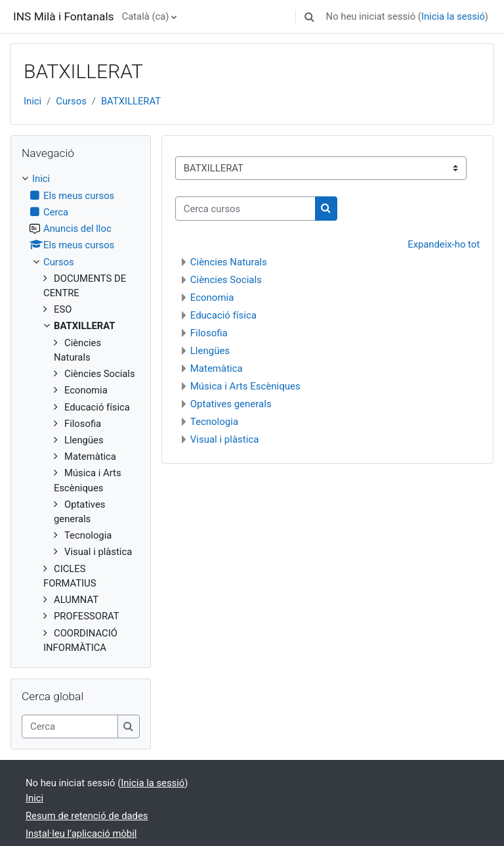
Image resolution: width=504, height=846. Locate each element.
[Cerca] (70, 726)
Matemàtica (217, 368)
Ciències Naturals (229, 262)
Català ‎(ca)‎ (146, 16)
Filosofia (209, 333)
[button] (310, 16)
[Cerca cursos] (245, 208)
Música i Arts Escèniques (245, 386)
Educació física (223, 315)
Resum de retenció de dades (87, 816)
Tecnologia (214, 422)
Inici (32, 101)
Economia (212, 298)
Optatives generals (231, 404)
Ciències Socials (226, 280)
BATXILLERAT (131, 101)
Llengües (210, 351)
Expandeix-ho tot (444, 244)
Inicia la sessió (453, 16)
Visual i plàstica (225, 439)
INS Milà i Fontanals (64, 16)
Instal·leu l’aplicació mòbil (81, 834)
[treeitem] (81, 413)
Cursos (71, 101)
